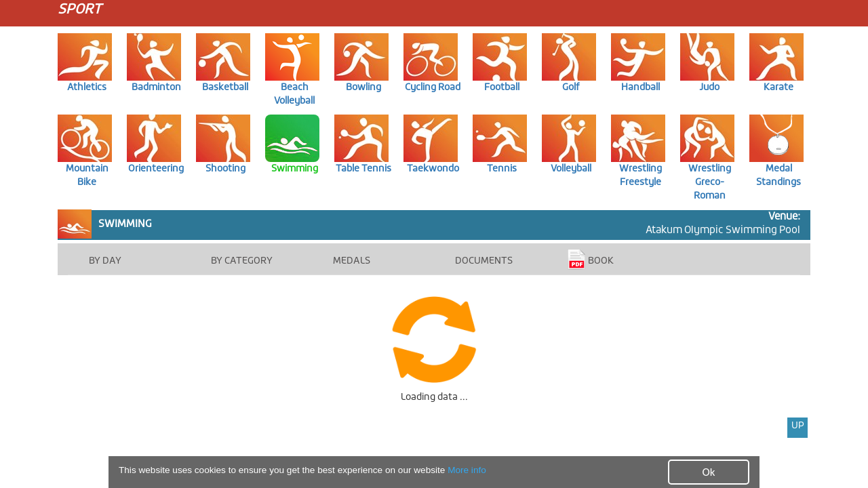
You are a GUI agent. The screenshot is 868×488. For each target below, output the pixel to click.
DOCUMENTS (484, 261)
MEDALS (352, 261)
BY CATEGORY (242, 261)
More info (467, 471)
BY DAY (105, 261)
